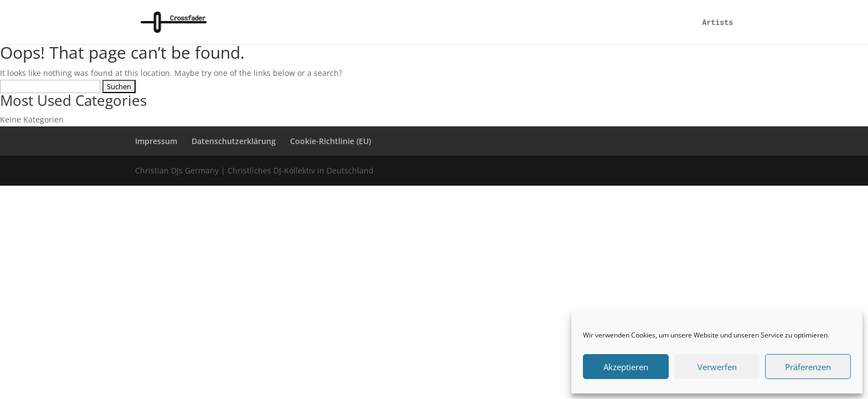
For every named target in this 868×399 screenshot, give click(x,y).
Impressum (156, 141)
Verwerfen (717, 367)
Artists (717, 23)
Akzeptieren (626, 367)
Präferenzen (808, 367)
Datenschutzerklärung (234, 141)
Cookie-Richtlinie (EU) (330, 141)
